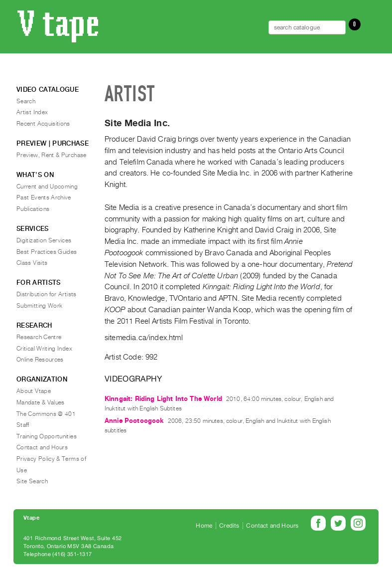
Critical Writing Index (44, 349)
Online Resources (40, 360)
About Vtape (34, 391)
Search (26, 101)
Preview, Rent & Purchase (52, 155)
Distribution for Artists (47, 294)
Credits (229, 526)
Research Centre (39, 337)
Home (204, 526)
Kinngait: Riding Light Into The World (163, 399)
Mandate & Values (41, 402)
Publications (33, 209)
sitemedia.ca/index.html (144, 338)
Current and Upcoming (47, 187)
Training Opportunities (47, 436)
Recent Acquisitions (43, 124)
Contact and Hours (42, 447)
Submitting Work (39, 306)
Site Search (32, 481)
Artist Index (32, 112)
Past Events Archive (44, 197)
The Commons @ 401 (46, 414)
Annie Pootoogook (134, 421)
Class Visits (32, 263)
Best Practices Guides (47, 252)
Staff (23, 425)
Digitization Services (44, 240)
